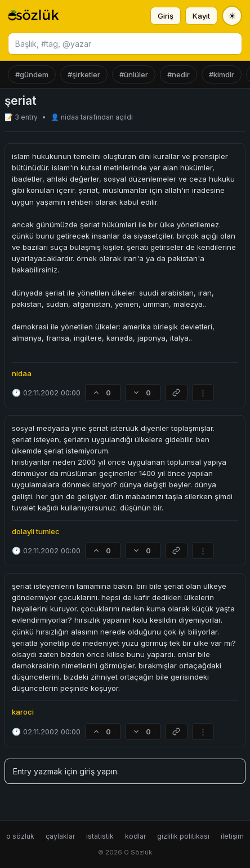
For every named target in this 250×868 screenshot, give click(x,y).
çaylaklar (60, 836)
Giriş (166, 16)
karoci (23, 712)
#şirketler (84, 74)
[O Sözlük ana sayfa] (34, 16)
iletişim (232, 836)
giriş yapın (98, 771)
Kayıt (201, 16)
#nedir (178, 74)
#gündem (32, 74)
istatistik (100, 836)
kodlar (135, 836)
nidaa (71, 117)
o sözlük (20, 836)
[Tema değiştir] (232, 16)
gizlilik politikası (183, 836)
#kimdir (222, 74)
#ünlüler (134, 74)
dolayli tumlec (36, 531)
